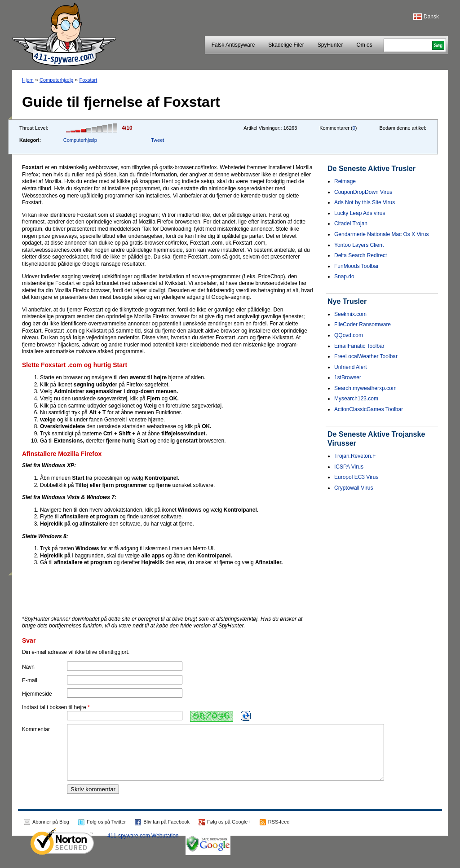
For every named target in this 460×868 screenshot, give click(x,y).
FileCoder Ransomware (363, 324)
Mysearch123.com (356, 399)
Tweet (157, 140)
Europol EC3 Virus (356, 477)
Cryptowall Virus (354, 488)
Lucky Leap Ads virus (360, 213)
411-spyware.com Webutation (143, 846)
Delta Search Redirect (360, 255)
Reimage (345, 181)
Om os (364, 45)
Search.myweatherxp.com (365, 388)
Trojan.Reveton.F (355, 456)
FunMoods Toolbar (356, 266)
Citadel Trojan (351, 224)
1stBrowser (348, 377)
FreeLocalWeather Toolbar (366, 356)
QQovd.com (349, 335)
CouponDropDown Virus (363, 192)
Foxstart (88, 80)
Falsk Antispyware (233, 45)
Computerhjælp (56, 80)
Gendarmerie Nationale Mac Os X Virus (382, 234)
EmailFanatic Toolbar (359, 346)
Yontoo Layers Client (359, 245)
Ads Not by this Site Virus (365, 202)
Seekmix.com (350, 314)
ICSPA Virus (349, 467)
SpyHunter (330, 45)
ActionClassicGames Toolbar (369, 409)
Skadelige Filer (286, 45)
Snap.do (344, 276)
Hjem (28, 80)
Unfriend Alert (351, 367)
